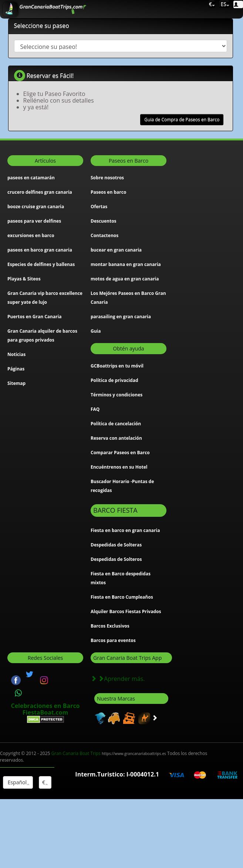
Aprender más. (118, 679)
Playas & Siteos (24, 279)
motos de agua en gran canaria (125, 279)
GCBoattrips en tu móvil (117, 366)
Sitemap (16, 383)
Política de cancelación (116, 424)
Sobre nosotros (107, 178)
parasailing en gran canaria (121, 317)
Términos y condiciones (117, 395)
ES (224, 4)
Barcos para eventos (113, 640)
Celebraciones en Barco (45, 706)
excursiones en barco (31, 235)
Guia (96, 331)
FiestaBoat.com (45, 712)
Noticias (16, 354)
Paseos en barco (108, 192)
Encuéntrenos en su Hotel (119, 467)
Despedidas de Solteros (116, 559)
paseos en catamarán (31, 178)
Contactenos (104, 235)
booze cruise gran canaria (36, 207)
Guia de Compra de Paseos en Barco (182, 119)
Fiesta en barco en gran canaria (125, 530)
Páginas (16, 369)
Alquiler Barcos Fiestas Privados (126, 611)
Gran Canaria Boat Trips (109, 753)
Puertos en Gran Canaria (35, 317)
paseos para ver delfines (34, 221)
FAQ (95, 409)
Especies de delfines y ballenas (41, 264)
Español (18, 782)
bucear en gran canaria (116, 250)
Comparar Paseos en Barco (120, 453)
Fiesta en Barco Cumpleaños (122, 597)
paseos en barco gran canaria (40, 250)
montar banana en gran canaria (126, 264)
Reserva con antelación (116, 438)
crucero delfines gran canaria (40, 192)
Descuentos (104, 221)
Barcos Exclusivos (110, 626)
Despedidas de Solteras (116, 545)
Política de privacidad (114, 380)
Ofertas (99, 207)
